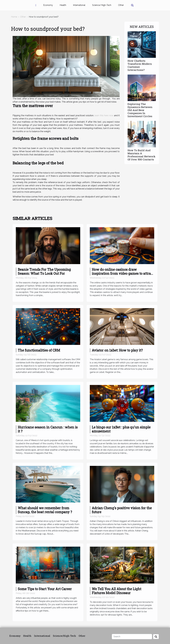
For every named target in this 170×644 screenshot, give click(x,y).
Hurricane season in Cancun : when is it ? (48, 429)
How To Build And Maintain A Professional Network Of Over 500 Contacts (141, 155)
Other (121, 5)
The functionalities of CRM (39, 350)
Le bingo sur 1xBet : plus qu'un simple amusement (121, 429)
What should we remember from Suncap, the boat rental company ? (45, 510)
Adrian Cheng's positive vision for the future (122, 510)
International (79, 5)
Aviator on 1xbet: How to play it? (117, 350)
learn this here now (104, 115)
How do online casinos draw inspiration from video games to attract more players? (123, 273)
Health (63, 5)
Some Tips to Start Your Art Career (45, 589)
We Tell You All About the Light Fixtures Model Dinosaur (116, 591)
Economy (48, 5)
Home (14, 17)
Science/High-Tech (102, 5)
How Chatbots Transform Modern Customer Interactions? (140, 65)
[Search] (132, 637)
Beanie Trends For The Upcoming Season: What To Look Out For (44, 271)
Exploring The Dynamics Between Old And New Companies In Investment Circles (140, 110)
